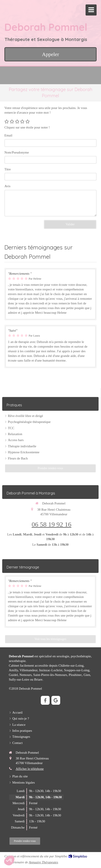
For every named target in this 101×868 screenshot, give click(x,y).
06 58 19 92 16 (52, 524)
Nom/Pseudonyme (17, 152)
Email (8, 135)
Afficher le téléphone (30, 769)
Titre (8, 169)
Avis (7, 186)
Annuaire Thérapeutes (43, 862)
